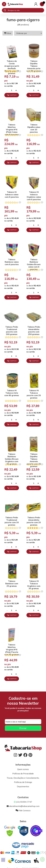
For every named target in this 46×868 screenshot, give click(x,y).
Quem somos (23, 769)
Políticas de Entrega (23, 782)
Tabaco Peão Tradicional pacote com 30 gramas (12, 520)
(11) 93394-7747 (23, 802)
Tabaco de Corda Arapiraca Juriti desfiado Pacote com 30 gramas (12, 64)
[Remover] (7, 90)
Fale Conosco (23, 810)
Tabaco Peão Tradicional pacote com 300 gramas (12, 330)
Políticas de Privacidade (23, 774)
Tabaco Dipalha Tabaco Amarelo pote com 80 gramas (34, 64)
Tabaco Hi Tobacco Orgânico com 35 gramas (34, 584)
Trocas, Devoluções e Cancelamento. (23, 778)
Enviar (23, 728)
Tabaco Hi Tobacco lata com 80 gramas (12, 393)
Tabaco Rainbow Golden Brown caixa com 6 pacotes (34, 262)
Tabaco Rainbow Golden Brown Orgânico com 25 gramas (12, 457)
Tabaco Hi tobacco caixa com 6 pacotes (12, 194)
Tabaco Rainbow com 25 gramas (12, 584)
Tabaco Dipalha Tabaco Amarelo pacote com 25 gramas (34, 457)
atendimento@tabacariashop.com (23, 806)
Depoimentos (23, 786)
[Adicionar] (16, 90)
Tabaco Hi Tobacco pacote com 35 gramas (34, 393)
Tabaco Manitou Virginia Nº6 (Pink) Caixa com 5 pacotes (12, 127)
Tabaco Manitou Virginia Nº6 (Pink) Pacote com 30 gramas (12, 647)
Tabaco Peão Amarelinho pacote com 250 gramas (34, 330)
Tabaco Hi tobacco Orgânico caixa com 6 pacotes (34, 195)
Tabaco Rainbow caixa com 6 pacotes (12, 262)
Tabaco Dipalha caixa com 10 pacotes (34, 127)
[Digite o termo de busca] (26, 10)
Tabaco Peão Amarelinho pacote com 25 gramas (34, 520)
